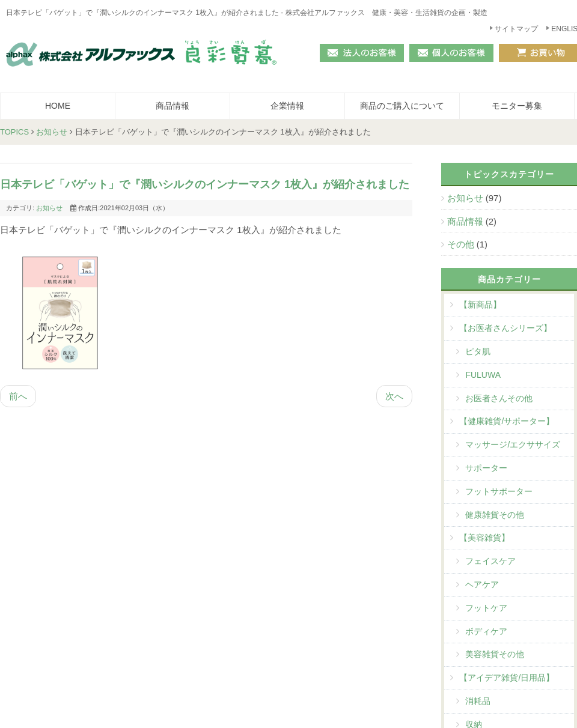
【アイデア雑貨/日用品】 (507, 678)
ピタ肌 (478, 351)
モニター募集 (517, 106)
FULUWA (483, 375)
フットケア (486, 608)
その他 (462, 244)
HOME (58, 106)
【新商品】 (480, 305)
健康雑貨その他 (495, 515)
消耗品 (478, 701)
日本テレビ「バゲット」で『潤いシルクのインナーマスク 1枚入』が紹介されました (205, 184)
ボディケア (486, 631)
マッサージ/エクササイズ (513, 444)
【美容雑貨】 (484, 538)
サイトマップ (516, 29)
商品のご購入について (402, 106)
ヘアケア (482, 584)
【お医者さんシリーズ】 (505, 328)
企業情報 (287, 106)
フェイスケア (490, 561)
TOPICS (14, 132)
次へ (394, 396)
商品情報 (172, 106)
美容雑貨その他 (495, 654)
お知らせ (52, 132)
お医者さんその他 (499, 398)
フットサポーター (499, 491)
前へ (18, 396)
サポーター (486, 468)
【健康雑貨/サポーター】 (507, 421)
